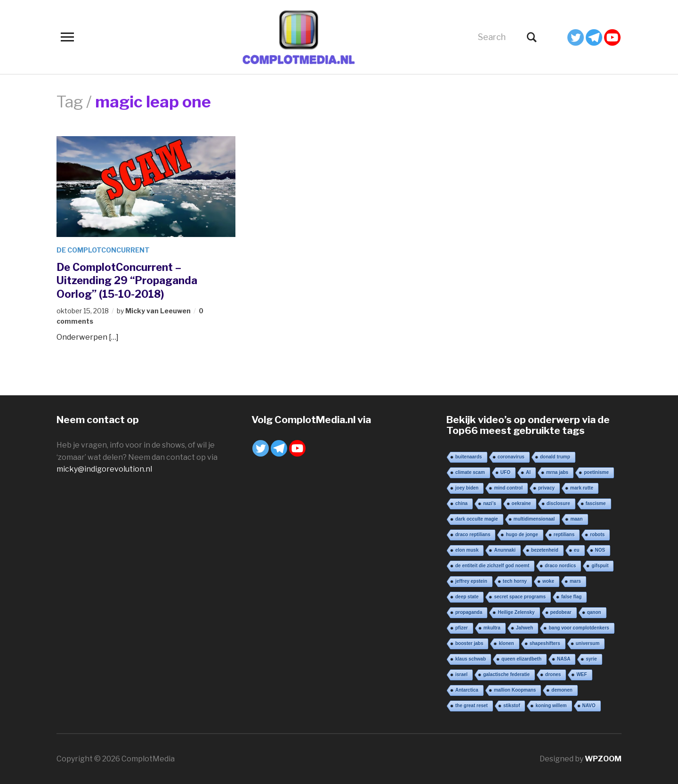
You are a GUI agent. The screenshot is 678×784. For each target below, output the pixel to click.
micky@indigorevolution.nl (104, 469)
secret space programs (520, 597)
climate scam (470, 472)
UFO (505, 472)
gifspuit (600, 566)
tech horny (515, 581)
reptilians (564, 535)
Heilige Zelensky (516, 612)
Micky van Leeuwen (158, 311)
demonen (562, 690)
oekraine (521, 503)
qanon (594, 612)
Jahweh (525, 628)
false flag (571, 597)
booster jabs (469, 643)
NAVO (589, 706)
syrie (591, 659)
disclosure (558, 503)
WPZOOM (603, 759)
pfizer (462, 628)
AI (528, 472)
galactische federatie (506, 674)
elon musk (467, 550)
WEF (581, 674)
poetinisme (596, 472)
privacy (546, 488)
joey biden (467, 488)
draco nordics (560, 566)
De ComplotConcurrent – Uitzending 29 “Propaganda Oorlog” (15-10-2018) (127, 281)
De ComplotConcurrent (103, 250)
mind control (508, 488)
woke (548, 581)
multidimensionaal (534, 519)
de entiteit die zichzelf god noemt (492, 566)
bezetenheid (545, 550)
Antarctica (467, 690)
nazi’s (489, 503)
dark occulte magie (477, 519)
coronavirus (511, 457)
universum (588, 643)
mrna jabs (557, 472)
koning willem (551, 706)
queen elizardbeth (521, 659)
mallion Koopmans (515, 690)
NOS (600, 550)
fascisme (596, 503)
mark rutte (582, 488)
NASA (564, 659)
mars (575, 581)
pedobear (561, 612)
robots (597, 535)
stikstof (512, 706)
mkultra (492, 628)
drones (553, 674)
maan (576, 519)
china (461, 503)
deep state (467, 597)
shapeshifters (545, 643)
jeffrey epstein (471, 581)
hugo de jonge (522, 535)
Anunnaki (505, 550)
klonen (506, 643)
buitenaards (469, 457)
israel (461, 674)
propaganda (469, 612)
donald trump (555, 457)
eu (577, 550)
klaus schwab (471, 659)
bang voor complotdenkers (579, 628)
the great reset (472, 706)
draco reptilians (473, 535)
